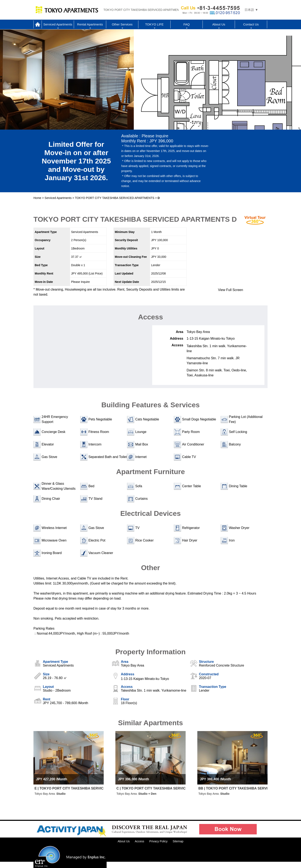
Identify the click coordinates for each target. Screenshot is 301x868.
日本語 (249, 10)
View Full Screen (231, 290)
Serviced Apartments (58, 24)
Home (38, 24)
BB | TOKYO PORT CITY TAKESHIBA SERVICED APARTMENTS (233, 788)
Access (140, 841)
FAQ (186, 24)
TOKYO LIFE (154, 24)
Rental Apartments (90, 24)
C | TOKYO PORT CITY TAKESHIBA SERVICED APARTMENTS (151, 788)
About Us (219, 24)
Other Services (122, 24)
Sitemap (178, 841)
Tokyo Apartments (67, 10)
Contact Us (251, 24)
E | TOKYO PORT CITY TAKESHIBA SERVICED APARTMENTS (69, 788)
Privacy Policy (158, 841)
